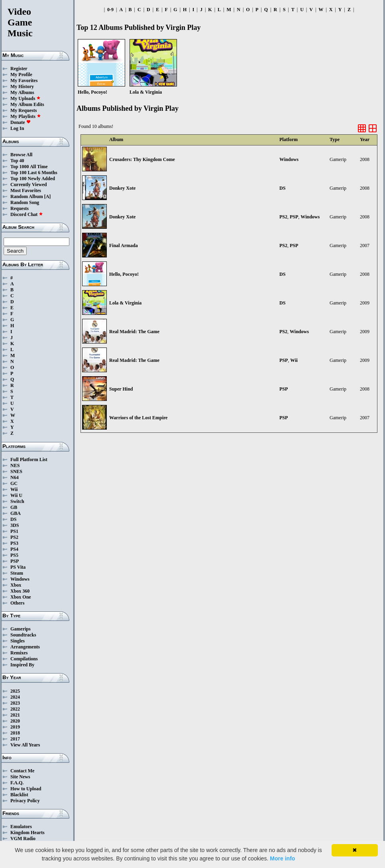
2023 (15, 703)
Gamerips (21, 629)
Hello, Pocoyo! (124, 274)
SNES (16, 471)
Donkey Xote (122, 188)
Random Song (25, 202)
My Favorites (24, 81)
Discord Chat (27, 214)
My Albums (22, 92)
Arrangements (25, 647)
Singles (18, 641)
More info (282, 858)
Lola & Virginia (125, 303)
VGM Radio (23, 839)
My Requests (24, 110)
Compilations (24, 659)
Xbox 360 (20, 591)
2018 (15, 733)
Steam (17, 573)
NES (15, 465)
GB (14, 507)
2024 (15, 697)
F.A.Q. (17, 783)
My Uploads (26, 98)
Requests (20, 208)
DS (13, 519)
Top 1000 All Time (29, 167)
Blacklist (19, 795)
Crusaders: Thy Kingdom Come (142, 159)
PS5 (14, 555)
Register (19, 69)
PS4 (14, 549)
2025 (15, 691)
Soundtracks (23, 635)
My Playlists (26, 116)
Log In (17, 128)
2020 (15, 721)
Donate (21, 122)
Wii (14, 489)
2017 (15, 739)
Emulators (21, 827)
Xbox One (21, 597)
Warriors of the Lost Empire (138, 418)
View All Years (25, 745)
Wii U (16, 495)
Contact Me (22, 771)
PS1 (14, 531)
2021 (15, 715)
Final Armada (124, 245)
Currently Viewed (28, 185)
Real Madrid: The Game (134, 332)
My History (22, 86)
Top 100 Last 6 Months (34, 173)
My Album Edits (27, 104)
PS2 (14, 537)
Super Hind (121, 389)
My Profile (21, 75)
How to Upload (26, 789)
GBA (16, 513)
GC (14, 483)
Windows (20, 579)
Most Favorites (26, 190)
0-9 (110, 10)
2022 (15, 709)
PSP (15, 561)
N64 (15, 477)
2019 (15, 727)
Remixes (19, 653)
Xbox (16, 585)
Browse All (21, 155)
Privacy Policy (25, 801)
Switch (17, 501)
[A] (48, 196)
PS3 (14, 543)
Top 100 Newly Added (33, 179)
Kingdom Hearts (27, 833)
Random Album (27, 196)
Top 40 (17, 161)
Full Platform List (29, 460)
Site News (20, 777)
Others (17, 603)
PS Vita (18, 567)
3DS (15, 525)
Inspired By (22, 665)
